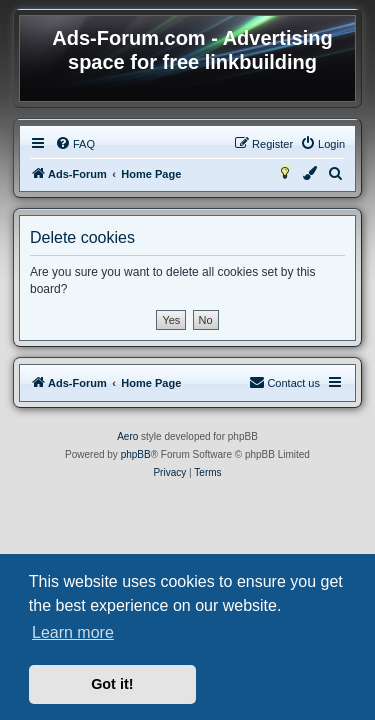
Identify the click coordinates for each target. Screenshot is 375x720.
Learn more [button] (73, 632)
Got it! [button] (112, 684)
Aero (127, 436)
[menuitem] (75, 144)
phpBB (136, 454)
